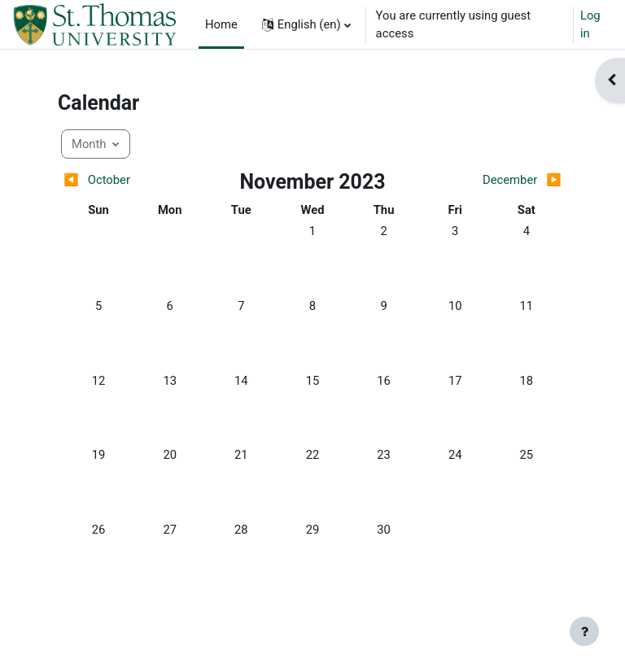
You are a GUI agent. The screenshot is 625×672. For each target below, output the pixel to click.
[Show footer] (584, 631)
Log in (590, 24)
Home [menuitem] (221, 24)
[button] (306, 24)
